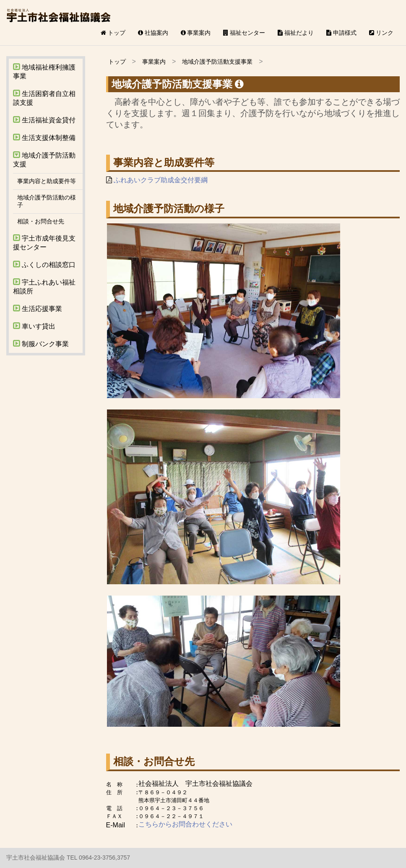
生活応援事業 (38, 308)
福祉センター (244, 33)
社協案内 (153, 33)
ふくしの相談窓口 (44, 264)
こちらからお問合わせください (185, 824)
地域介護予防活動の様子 (47, 201)
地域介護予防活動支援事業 (217, 62)
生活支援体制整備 (44, 137)
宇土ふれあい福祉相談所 (44, 286)
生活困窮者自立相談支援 (44, 98)
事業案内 (196, 33)
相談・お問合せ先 (41, 221)
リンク (381, 33)
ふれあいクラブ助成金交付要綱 (161, 180)
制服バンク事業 (41, 343)
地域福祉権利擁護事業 (44, 71)
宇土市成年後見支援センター (44, 242)
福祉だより (296, 33)
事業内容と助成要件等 (47, 181)
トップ (113, 33)
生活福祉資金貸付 (44, 120)
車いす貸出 (34, 326)
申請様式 (341, 33)
